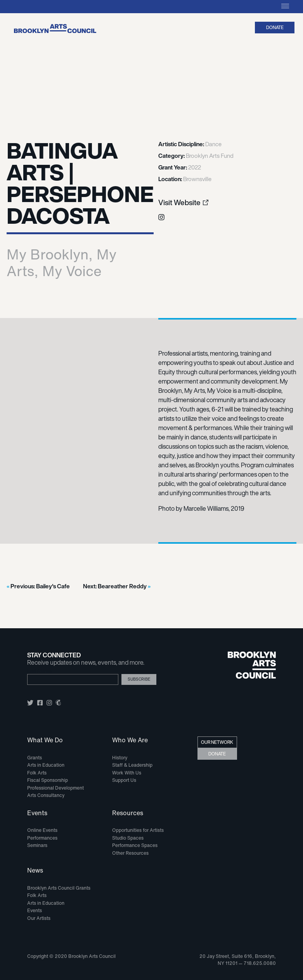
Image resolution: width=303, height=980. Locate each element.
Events (37, 813)
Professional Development (55, 788)
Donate (275, 27)
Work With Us (127, 773)
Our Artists (39, 918)
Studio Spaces (128, 838)
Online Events (42, 830)
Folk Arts (37, 773)
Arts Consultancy (46, 795)
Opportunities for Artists (138, 830)
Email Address (39, 671)
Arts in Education (46, 765)
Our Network (217, 742)
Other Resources (130, 853)
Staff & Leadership (132, 765)
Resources (128, 813)
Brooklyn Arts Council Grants (59, 888)
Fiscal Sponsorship (48, 780)
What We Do (45, 740)
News (35, 871)
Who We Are (130, 740)
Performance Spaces (135, 845)
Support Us (124, 780)
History (120, 758)
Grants (35, 758)
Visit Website (179, 203)
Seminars (37, 845)
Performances (42, 838)
